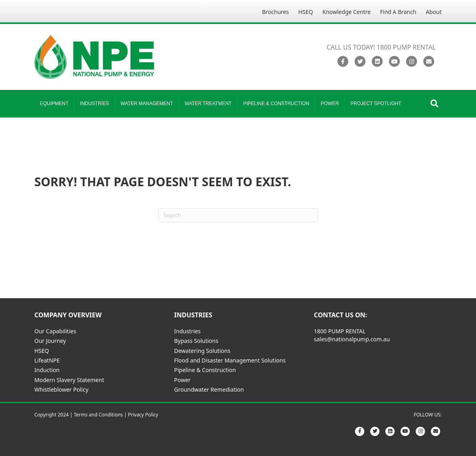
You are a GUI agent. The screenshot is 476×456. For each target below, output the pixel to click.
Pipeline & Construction (276, 104)
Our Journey (50, 341)
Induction (47, 370)
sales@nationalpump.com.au (352, 339)
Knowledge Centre (347, 12)
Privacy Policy (143, 415)
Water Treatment (208, 104)
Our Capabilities (55, 331)
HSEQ (306, 12)
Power (330, 104)
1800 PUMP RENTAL (340, 331)
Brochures (275, 12)
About (434, 12)
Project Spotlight (376, 104)
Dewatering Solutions (202, 351)
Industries (94, 104)
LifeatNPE (47, 360)
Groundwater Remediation (209, 389)
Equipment (54, 104)
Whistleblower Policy (61, 389)
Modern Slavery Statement (69, 380)
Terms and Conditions (98, 415)
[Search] (434, 104)
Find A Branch (398, 12)
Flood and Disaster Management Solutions (230, 360)
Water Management (147, 104)
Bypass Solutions (196, 341)
